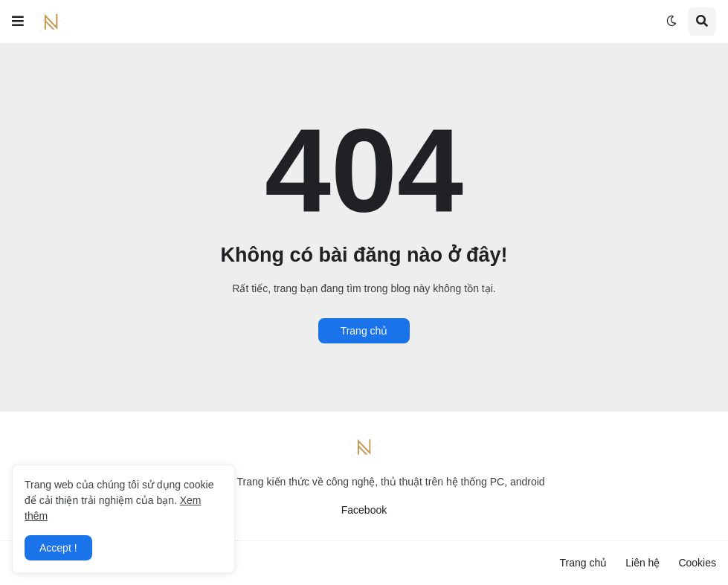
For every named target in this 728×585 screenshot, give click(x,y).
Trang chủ (364, 331)
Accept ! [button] (58, 548)
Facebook (364, 510)
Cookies (697, 563)
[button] (18, 22)
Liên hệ (642, 563)
